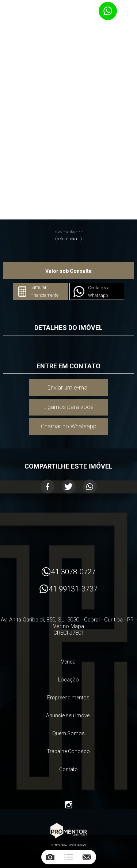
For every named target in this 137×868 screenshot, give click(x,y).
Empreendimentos (68, 698)
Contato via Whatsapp (99, 292)
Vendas (70, 232)
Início (58, 232)
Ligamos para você (68, 407)
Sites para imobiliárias (69, 845)
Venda (68, 662)
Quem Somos (68, 733)
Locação (68, 680)
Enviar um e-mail (68, 388)
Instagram (69, 805)
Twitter (69, 486)
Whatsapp (90, 486)
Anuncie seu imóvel (68, 715)
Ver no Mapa (68, 626)
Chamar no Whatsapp (69, 426)
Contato (68, 769)
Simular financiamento (45, 291)
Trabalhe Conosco (68, 751)
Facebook (47, 486)
